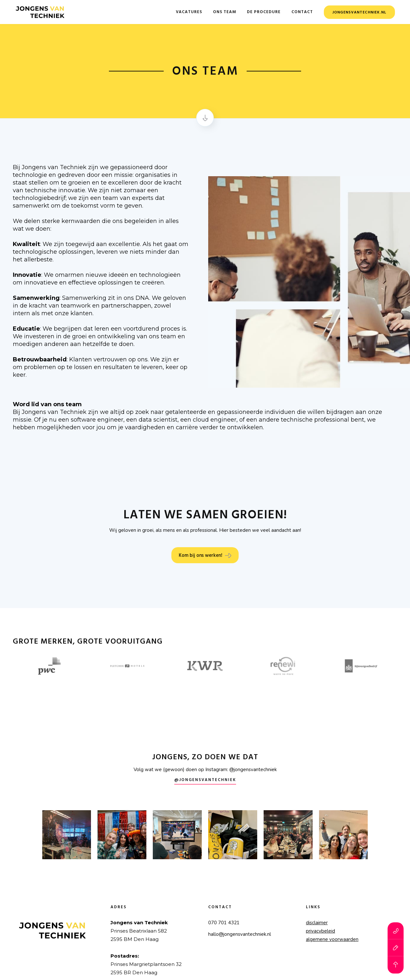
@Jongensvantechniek (205, 780)
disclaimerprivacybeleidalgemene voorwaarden (332, 931)
